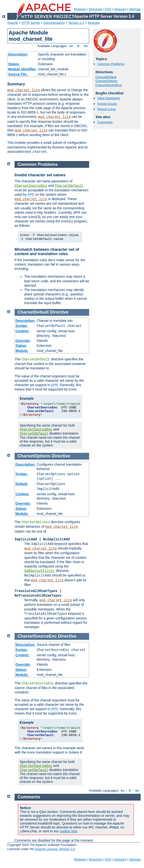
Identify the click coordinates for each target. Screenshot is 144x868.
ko (86, 46)
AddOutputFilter (40, 571)
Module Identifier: (22, 69)
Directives (96, 9)
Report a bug (106, 109)
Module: (22, 351)
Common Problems (111, 64)
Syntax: (22, 326)
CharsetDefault (106, 77)
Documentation (54, 23)
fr (79, 46)
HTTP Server (31, 23)
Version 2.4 (76, 23)
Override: (23, 341)
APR (31, 195)
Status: (14, 64)
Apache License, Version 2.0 (55, 849)
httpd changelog (109, 98)
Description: (18, 54)
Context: (22, 331)
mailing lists (68, 831)
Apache (13, 23)
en (71, 46)
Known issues (107, 104)
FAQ (108, 9)
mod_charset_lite (24, 90)
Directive (59, 312)
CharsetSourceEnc (109, 85)
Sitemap (135, 9)
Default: (22, 484)
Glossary (120, 9)
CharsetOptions (106, 81)
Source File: (18, 74)
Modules (80, 9)
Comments (105, 122)
